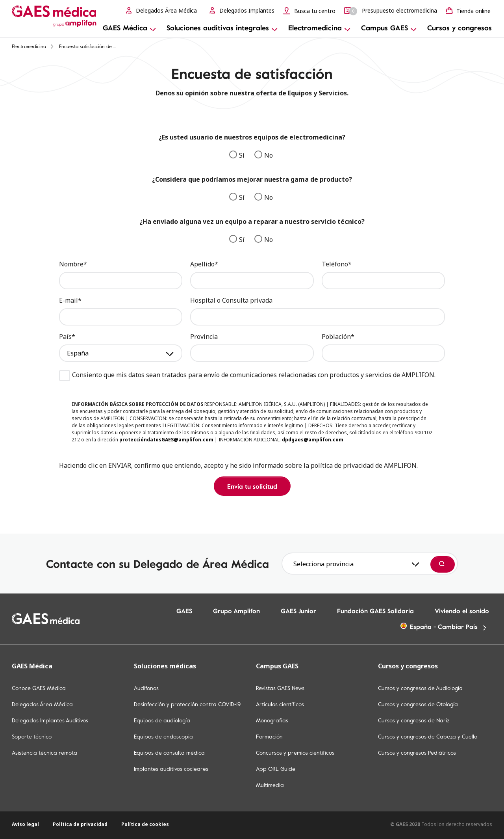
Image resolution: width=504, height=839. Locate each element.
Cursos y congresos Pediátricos (417, 753)
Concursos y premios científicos (295, 753)
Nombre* (73, 264)
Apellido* (204, 264)
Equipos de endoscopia (163, 737)
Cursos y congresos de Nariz (414, 720)
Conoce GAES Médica (39, 688)
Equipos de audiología (162, 720)
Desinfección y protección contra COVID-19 (187, 704)
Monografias (272, 720)
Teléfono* (337, 264)
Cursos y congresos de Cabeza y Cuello (428, 737)
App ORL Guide (276, 769)
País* (67, 337)
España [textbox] (78, 353)
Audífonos (146, 688)
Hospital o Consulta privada (231, 300)
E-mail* (70, 300)
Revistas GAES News (280, 688)
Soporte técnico (32, 737)
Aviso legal (25, 824)
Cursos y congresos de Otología (418, 704)
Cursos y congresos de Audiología (420, 688)
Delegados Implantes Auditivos (50, 720)
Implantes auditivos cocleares (171, 769)
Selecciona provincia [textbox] (323, 564)
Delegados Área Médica (42, 704)
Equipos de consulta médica (169, 753)
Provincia (204, 337)
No (264, 155)
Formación (269, 737)
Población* (338, 337)
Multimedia (270, 785)
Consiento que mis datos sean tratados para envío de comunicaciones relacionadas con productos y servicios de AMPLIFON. (247, 375)
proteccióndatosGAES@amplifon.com (166, 440)
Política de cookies (145, 824)
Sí (237, 155)
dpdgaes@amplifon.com (313, 440)
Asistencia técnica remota (44, 753)
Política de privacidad (80, 824)
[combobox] (121, 353)
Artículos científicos (280, 704)
